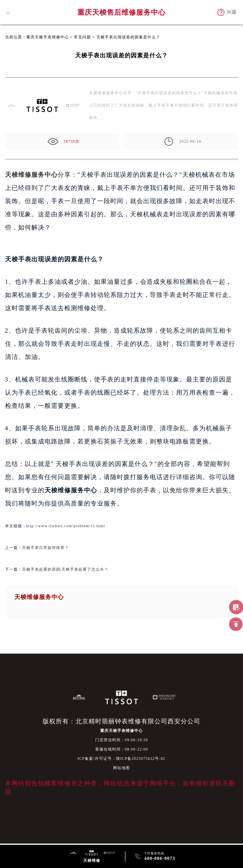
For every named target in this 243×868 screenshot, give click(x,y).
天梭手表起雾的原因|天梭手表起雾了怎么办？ (65, 569)
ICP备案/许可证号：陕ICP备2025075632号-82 (121, 758)
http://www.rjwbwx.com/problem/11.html (66, 526)
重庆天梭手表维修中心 (48, 37)
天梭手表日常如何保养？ (45, 548)
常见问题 (82, 37)
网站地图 (122, 768)
